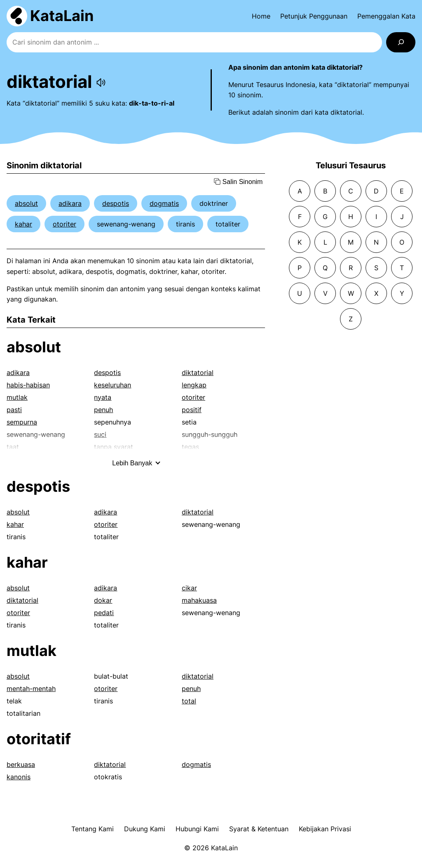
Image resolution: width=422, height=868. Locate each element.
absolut (26, 203)
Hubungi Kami (197, 829)
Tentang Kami (93, 829)
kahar (23, 224)
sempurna (22, 422)
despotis (116, 203)
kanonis (19, 777)
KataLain (62, 16)
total (189, 701)
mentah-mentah (31, 689)
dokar (103, 600)
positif (192, 410)
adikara (70, 203)
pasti (14, 410)
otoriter (64, 224)
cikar (189, 588)
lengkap (194, 385)
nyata (103, 397)
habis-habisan (28, 385)
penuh (103, 410)
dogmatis (164, 203)
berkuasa (21, 764)
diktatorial (198, 373)
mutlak (17, 397)
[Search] (401, 42)
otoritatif (39, 739)
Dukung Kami (145, 829)
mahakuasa (199, 600)
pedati (104, 613)
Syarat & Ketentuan (259, 829)
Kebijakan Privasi (325, 829)
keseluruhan (113, 385)
